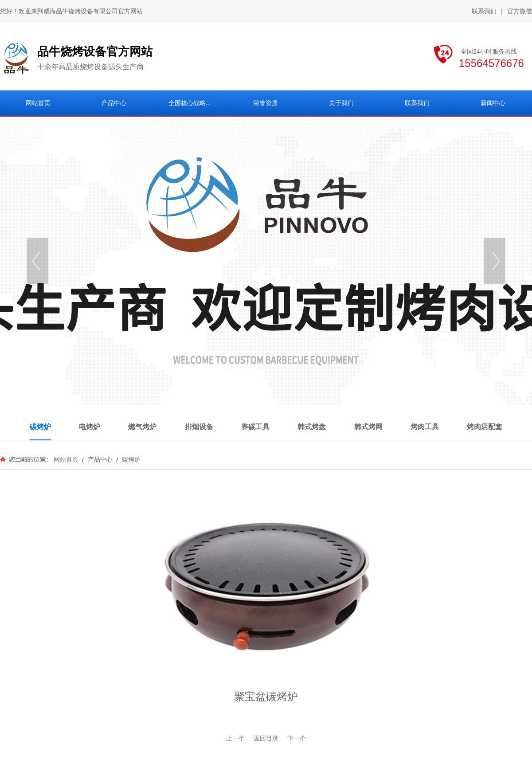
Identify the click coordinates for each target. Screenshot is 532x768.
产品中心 (100, 459)
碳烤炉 (130, 459)
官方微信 (520, 12)
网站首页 (66, 459)
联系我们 (484, 11)
